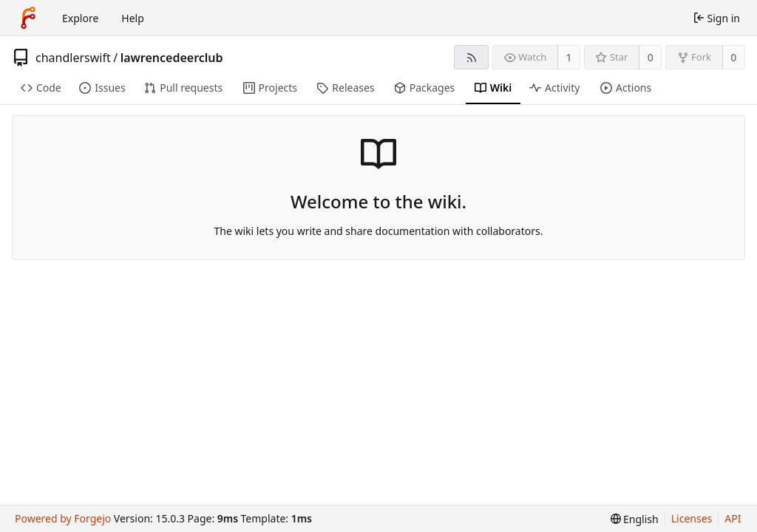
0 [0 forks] (733, 57)
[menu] (635, 519)
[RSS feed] (471, 57)
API (733, 518)
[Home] (28, 18)
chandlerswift (73, 58)
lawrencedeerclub (172, 58)
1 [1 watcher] (569, 57)
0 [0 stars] (651, 57)
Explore (80, 18)
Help (133, 18)
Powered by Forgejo (63, 518)
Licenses (692, 518)
